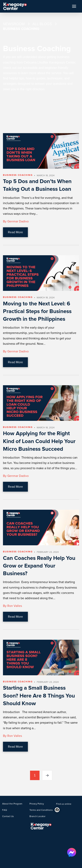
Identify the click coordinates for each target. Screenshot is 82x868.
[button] (74, 6)
